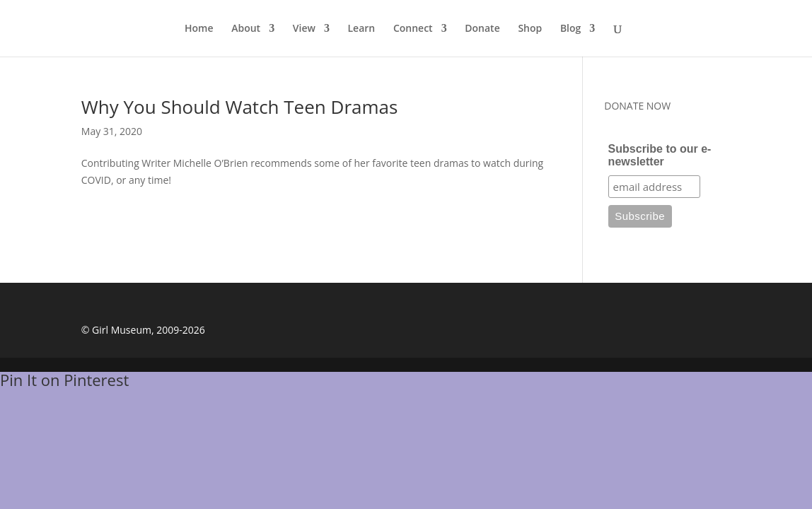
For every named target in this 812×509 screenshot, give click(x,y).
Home (199, 29)
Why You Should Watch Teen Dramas (240, 107)
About (246, 29)
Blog (570, 29)
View (304, 29)
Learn (362, 29)
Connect (413, 29)
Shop (530, 29)
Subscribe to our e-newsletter (660, 155)
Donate (482, 29)
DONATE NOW (637, 106)
